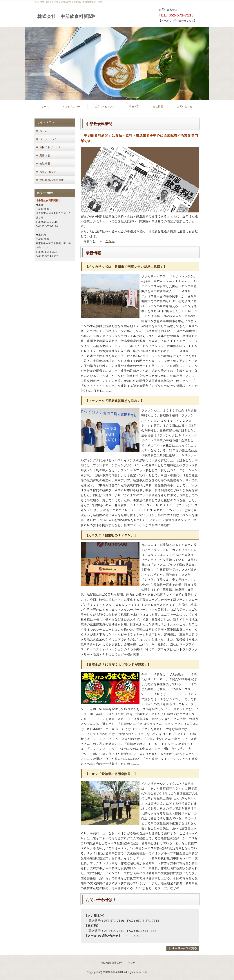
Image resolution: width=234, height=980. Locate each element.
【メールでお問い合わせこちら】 (178, 21)
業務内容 (134, 106)
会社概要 (158, 106)
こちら (110, 241)
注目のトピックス (105, 106)
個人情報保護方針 (112, 963)
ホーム (45, 106)
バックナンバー (72, 106)
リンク (131, 963)
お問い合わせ (185, 106)
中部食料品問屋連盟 (52, 180)
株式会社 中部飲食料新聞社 (68, 16)
